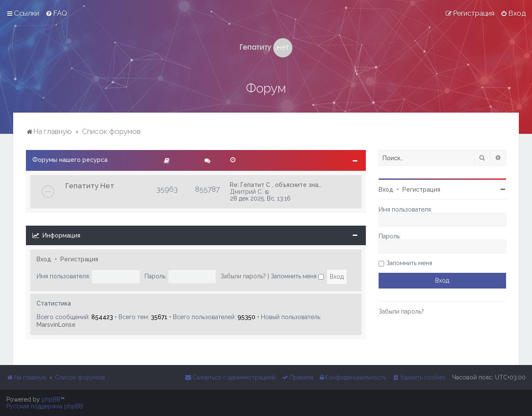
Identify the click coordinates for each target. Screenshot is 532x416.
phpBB (51, 399)
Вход (44, 259)
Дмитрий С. (246, 192)
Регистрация (79, 259)
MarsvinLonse (56, 325)
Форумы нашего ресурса (70, 160)
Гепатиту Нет (90, 186)
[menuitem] (56, 13)
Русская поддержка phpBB (45, 406)
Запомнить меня (297, 276)
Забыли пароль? (243, 276)
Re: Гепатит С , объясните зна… (276, 185)
